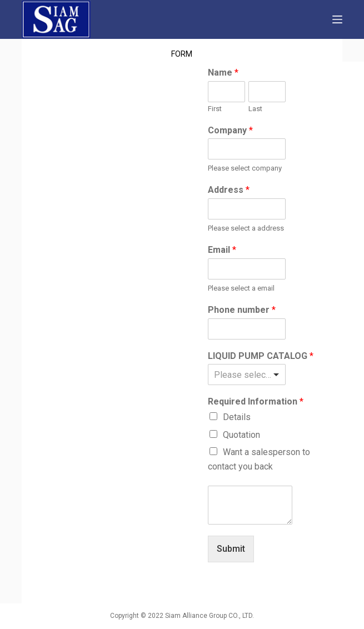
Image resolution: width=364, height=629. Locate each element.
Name (223, 73)
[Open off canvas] (337, 19)
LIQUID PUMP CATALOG (261, 356)
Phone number (242, 310)
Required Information (256, 401)
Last (255, 109)
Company (230, 130)
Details (237, 417)
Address (229, 190)
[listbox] (246, 375)
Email (222, 250)
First (215, 109)
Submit (231, 549)
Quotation (241, 435)
